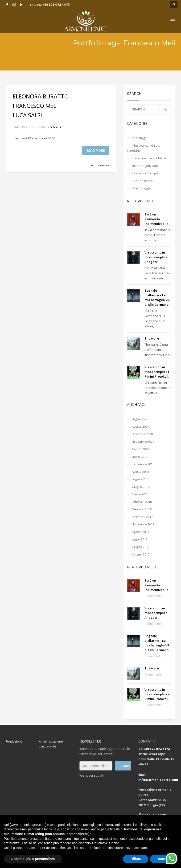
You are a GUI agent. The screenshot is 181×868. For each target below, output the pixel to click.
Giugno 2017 (141, 547)
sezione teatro (142, 181)
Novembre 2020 (143, 442)
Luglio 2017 (140, 539)
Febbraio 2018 (142, 502)
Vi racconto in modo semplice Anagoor (156, 257)
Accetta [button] (164, 859)
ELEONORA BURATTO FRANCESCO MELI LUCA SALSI (41, 106)
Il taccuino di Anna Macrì (149, 158)
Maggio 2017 (141, 554)
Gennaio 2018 (142, 509)
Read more (96, 150)
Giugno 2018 (141, 487)
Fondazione (14, 741)
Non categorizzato (145, 166)
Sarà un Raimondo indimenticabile (156, 219)
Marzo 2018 (140, 494)
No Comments (100, 166)
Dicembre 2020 (142, 434)
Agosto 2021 (140, 426)
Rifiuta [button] (136, 859)
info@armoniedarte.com (158, 780)
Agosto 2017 (140, 532)
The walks (152, 338)
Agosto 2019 (140, 449)
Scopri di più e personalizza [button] (33, 859)
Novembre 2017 (143, 524)
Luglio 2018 (140, 479)
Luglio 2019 (140, 457)
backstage (139, 138)
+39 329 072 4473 (56, 5)
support (56, 127)
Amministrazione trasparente (51, 744)
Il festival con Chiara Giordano (144, 148)
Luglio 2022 (140, 419)
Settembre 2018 (143, 464)
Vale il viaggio (141, 188)
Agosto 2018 (140, 472)
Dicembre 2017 (142, 517)
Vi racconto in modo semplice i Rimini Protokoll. (157, 372)
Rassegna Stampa (145, 173)
